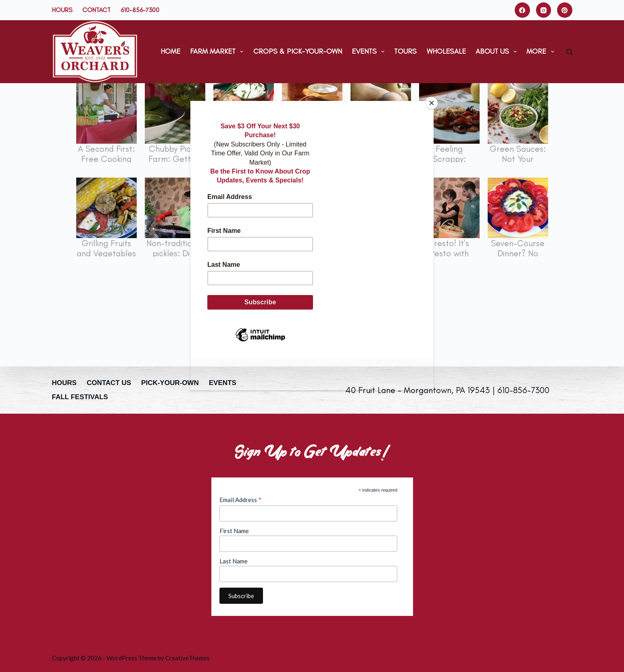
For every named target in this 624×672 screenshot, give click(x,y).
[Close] (432, 103)
